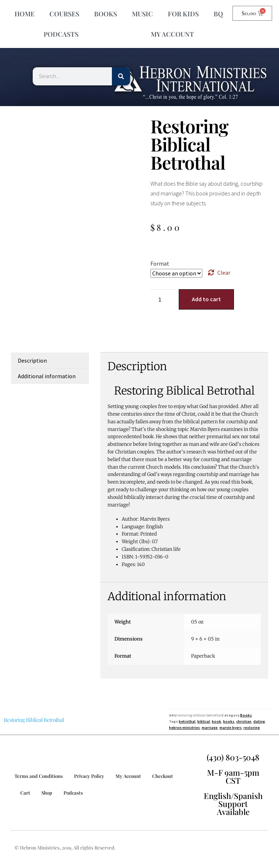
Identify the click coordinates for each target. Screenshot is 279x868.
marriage (210, 728)
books (229, 721)
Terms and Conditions (39, 776)
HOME (25, 14)
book (217, 721)
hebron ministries (184, 728)
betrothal (187, 721)
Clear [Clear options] (224, 272)
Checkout (163, 776)
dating (259, 721)
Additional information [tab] (47, 376)
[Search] (121, 76)
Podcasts (73, 793)
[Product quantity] (163, 299)
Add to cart (206, 299)
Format (160, 263)
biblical (204, 721)
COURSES (64, 14)
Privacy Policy (89, 776)
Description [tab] (32, 360)
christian (244, 721)
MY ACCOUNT (172, 34)
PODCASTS (61, 34)
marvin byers (231, 728)
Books (246, 715)
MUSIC (142, 14)
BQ (218, 14)
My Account (128, 776)
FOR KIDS (183, 14)
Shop (47, 793)
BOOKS (106, 14)
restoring (252, 728)
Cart (25, 793)
